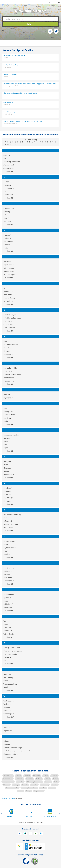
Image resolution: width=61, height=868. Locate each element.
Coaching (7, 218)
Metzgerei (7, 461)
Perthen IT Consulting (11, 65)
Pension (6, 551)
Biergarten (7, 185)
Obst (5, 518)
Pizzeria (6, 544)
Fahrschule (8, 295)
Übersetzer (8, 657)
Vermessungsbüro (10, 684)
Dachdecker (8, 238)
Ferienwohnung (9, 298)
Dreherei (7, 245)
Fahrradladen (8, 301)
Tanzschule (8, 631)
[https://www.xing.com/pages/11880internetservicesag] (36, 834)
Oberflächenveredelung (12, 515)
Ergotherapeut (9, 265)
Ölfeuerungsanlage (11, 524)
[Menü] (59, 2)
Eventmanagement (10, 274)
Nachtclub (7, 494)
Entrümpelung (9, 268)
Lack (5, 445)
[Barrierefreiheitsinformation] (54, 2)
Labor (6, 441)
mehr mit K (8, 424)
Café (5, 215)
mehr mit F (8, 304)
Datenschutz (31, 822)
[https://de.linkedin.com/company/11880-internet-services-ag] (41, 834)
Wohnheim (7, 707)
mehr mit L (8, 451)
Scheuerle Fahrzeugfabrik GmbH (14, 55)
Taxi (5, 621)
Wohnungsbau (9, 714)
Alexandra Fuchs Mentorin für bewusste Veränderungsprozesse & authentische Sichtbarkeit (30, 84)
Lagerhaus (7, 448)
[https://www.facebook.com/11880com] (20, 834)
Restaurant (8, 571)
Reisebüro (7, 574)
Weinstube (7, 711)
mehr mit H (8, 357)
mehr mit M (8, 478)
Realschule (8, 578)
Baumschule (8, 195)
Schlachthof (8, 604)
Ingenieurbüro (9, 381)
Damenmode (8, 241)
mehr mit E (8, 278)
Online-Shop (8, 528)
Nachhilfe (7, 491)
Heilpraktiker (8, 354)
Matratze (7, 471)
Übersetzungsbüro (10, 654)
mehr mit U (8, 664)
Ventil (6, 687)
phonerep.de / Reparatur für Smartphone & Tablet (20, 93)
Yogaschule (8, 727)
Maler (6, 465)
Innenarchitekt (9, 378)
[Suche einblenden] (45, 2)
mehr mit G (8, 331)
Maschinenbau (9, 474)
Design (6, 248)
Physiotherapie (9, 541)
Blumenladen (9, 188)
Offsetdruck (8, 521)
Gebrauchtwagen (10, 315)
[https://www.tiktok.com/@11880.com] (25, 834)
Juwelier (7, 395)
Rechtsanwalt (9, 568)
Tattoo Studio (9, 634)
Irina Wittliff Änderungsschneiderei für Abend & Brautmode (23, 121)
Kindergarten (8, 411)
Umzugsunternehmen (12, 648)
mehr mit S (8, 611)
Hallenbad (7, 348)
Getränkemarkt (9, 328)
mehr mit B (8, 198)
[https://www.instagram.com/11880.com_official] (30, 834)
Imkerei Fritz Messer (10, 74)
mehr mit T (8, 637)
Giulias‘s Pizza (8, 102)
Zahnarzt (7, 741)
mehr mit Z (8, 757)
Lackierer (7, 438)
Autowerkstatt (9, 168)
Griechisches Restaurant (12, 318)
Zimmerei (7, 744)
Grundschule (8, 324)
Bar (5, 191)
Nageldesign (8, 498)
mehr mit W (9, 717)
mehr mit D (8, 251)
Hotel (6, 341)
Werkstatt (7, 704)
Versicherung (8, 677)
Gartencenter (8, 321)
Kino (5, 408)
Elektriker (7, 262)
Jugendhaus (8, 398)
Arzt (5, 158)
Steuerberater (9, 594)
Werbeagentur (9, 701)
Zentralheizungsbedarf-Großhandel (17, 751)
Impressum (22, 822)
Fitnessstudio (8, 291)
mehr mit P (8, 557)
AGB (37, 822)
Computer (7, 221)
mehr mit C (8, 224)
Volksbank (7, 674)
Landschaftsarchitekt (11, 435)
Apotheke (7, 155)
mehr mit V (8, 690)
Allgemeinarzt (9, 165)
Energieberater (9, 271)
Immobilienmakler (10, 368)
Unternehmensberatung (12, 651)
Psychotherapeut (10, 548)
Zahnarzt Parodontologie (13, 748)
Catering (7, 212)
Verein (6, 681)
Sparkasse (7, 598)
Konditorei (7, 418)
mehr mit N (8, 504)
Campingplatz (9, 208)
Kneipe (6, 421)
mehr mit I (8, 384)
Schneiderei (8, 607)
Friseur (6, 288)
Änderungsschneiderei (12, 162)
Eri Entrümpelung (9, 112)
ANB (41, 822)
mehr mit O (8, 531)
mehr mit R (8, 584)
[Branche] (30, 19)
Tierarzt (6, 624)
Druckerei (7, 235)
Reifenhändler (9, 581)
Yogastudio (8, 731)
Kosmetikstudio (9, 415)
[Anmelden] (49, 2)
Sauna (6, 601)
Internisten (8, 371)
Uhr (5, 661)
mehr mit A (8, 171)
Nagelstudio (8, 488)
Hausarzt (7, 351)
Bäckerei (7, 182)
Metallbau (7, 468)
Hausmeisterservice (11, 345)
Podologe (7, 554)
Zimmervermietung (11, 754)
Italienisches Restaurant (12, 374)
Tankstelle (7, 627)
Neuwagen (7, 501)
